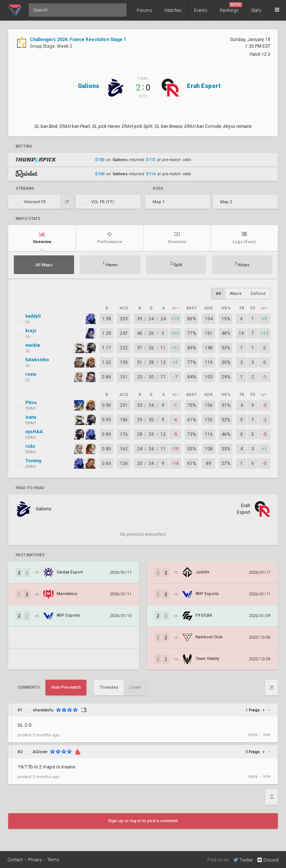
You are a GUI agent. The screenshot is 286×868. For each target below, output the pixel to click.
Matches (173, 10)
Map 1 (159, 202)
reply (252, 735)
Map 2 (226, 202)
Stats (256, 10)
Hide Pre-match (66, 687)
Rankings (231, 8)
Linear (135, 687)
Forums (144, 10)
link (267, 735)
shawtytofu (43, 710)
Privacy (35, 860)
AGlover (40, 752)
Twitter (243, 860)
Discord (268, 860)
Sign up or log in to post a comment (143, 821)
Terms (53, 860)
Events (201, 10)
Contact (15, 860)
